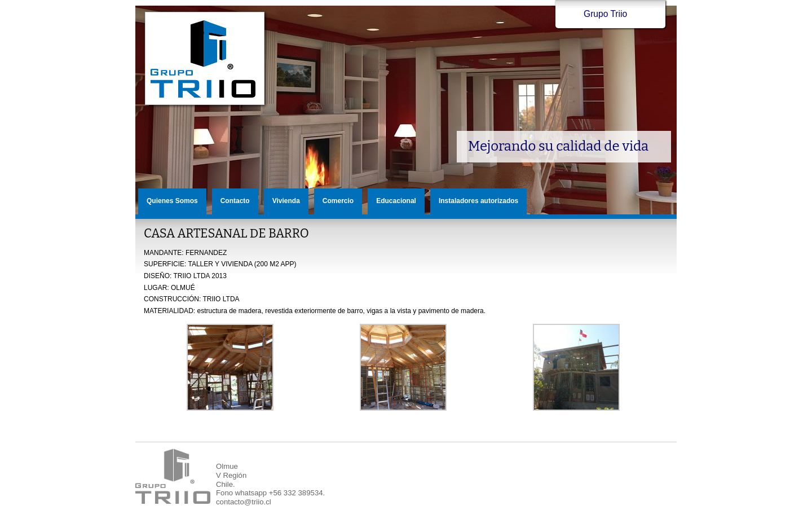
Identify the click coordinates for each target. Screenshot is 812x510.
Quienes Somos (172, 201)
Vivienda (286, 201)
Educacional (396, 201)
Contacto (235, 201)
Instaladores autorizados (478, 201)
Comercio (338, 201)
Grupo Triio (205, 59)
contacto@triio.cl (244, 502)
